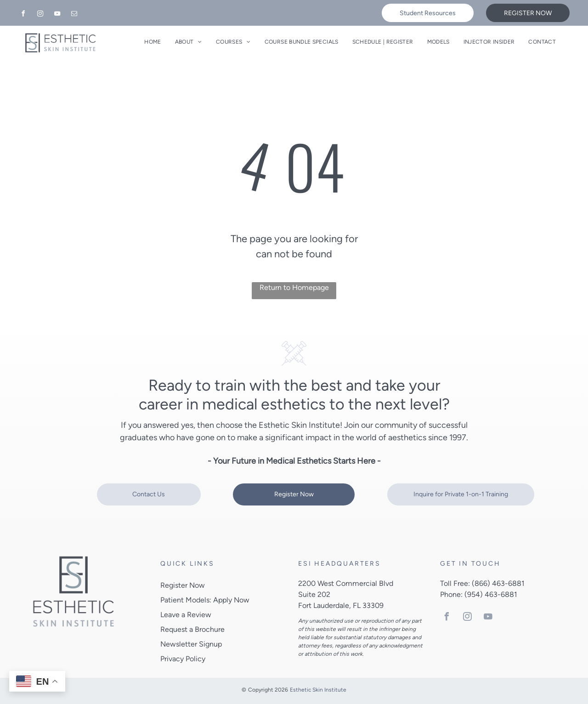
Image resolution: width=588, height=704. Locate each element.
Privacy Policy (183, 659)
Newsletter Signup (191, 644)
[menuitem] (153, 42)
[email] (74, 15)
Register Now (183, 585)
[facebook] (23, 15)
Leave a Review (186, 615)
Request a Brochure (192, 629)
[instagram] (40, 15)
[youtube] (57, 15)
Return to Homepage (294, 287)
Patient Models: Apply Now (205, 600)
